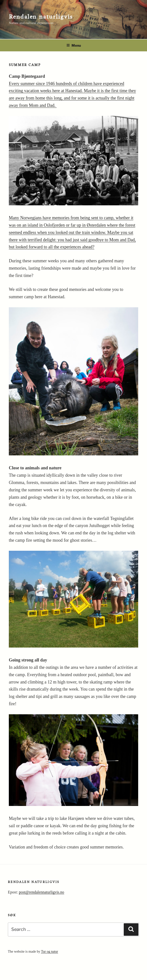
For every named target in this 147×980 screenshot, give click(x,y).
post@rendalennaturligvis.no (42, 892)
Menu (74, 45)
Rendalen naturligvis (41, 17)
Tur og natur (49, 952)
